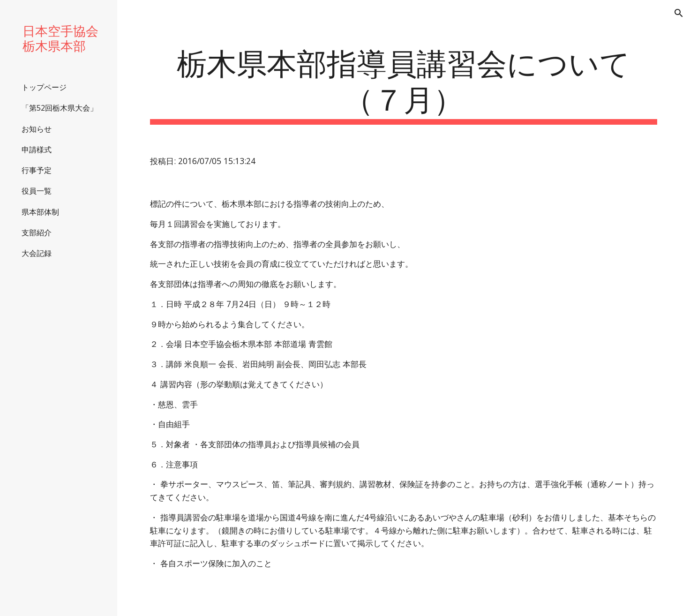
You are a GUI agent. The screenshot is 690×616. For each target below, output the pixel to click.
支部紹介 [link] (37, 233)
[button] (679, 13)
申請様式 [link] (37, 150)
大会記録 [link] (37, 253)
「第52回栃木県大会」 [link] (60, 108)
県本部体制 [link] (40, 212)
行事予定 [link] (37, 170)
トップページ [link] (44, 87)
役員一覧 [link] (37, 191)
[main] (404, 84)
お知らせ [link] (37, 129)
